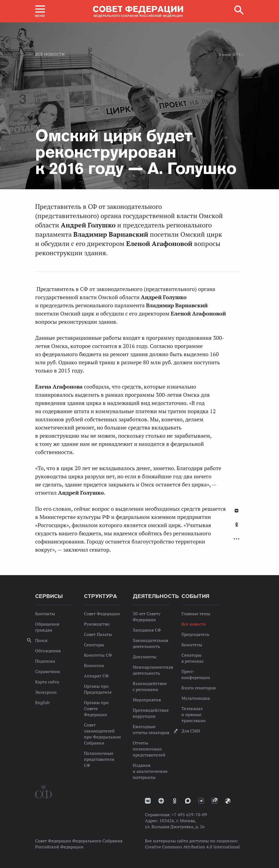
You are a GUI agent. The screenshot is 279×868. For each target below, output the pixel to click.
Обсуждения (48, 651)
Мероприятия (147, 700)
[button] (40, 11)
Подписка (45, 661)
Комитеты (192, 645)
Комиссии (94, 665)
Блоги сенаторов (198, 688)
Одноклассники (237, 525)
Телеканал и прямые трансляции (194, 714)
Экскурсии (46, 692)
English (42, 702)
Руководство (97, 624)
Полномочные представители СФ (99, 759)
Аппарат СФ (96, 676)
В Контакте (236, 511)
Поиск (41, 640)
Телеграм (201, 801)
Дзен (161, 801)
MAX (188, 801)
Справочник (48, 671)
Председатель (195, 634)
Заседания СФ (147, 630)
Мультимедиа (196, 698)
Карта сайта (47, 682)
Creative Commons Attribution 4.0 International (192, 847)
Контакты (45, 614)
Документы (145, 657)
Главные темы (196, 614)
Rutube (215, 801)
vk (148, 801)
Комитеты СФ (98, 655)
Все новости (50, 55)
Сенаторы (94, 645)
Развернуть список (236, 539)
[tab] (236, 528)
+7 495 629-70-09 (189, 815)
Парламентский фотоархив (228, 801)
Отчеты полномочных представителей (149, 749)
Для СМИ (191, 731)
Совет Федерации (102, 614)
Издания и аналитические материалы (150, 771)
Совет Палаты (98, 634)
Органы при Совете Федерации (96, 708)
